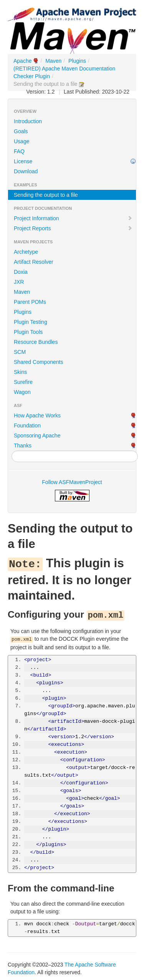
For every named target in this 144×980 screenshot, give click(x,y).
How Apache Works (37, 415)
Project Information (73, 218)
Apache (22, 61)
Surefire (23, 382)
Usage (22, 141)
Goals (21, 131)
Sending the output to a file (46, 195)
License (23, 161)
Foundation (27, 426)
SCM (20, 352)
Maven (53, 61)
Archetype (26, 252)
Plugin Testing (31, 322)
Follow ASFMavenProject (72, 482)
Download (26, 171)
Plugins (77, 61)
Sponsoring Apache (37, 436)
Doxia (21, 272)
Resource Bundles (36, 342)
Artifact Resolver (34, 262)
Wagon (22, 392)
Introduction (28, 121)
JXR (19, 282)
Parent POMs (30, 302)
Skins (20, 372)
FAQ (19, 151)
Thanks (23, 446)
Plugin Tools (28, 332)
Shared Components (38, 362)
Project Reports (73, 228)
